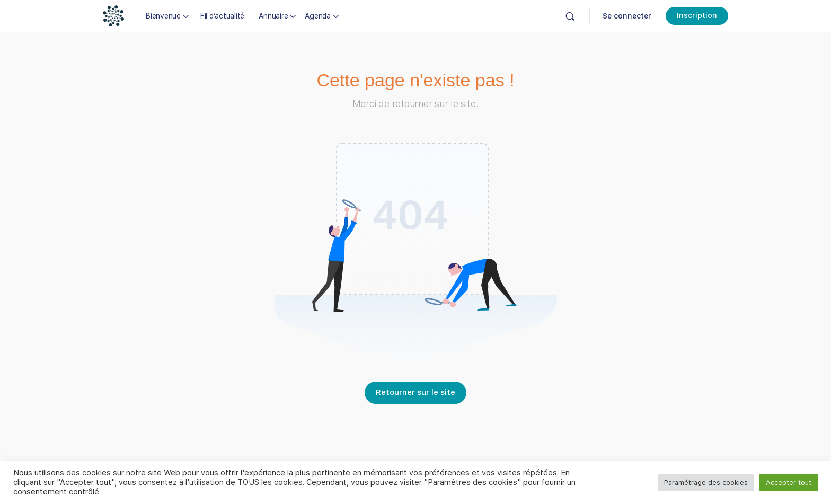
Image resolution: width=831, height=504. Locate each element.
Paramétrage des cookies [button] (706, 483)
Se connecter (627, 16)
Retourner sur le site (415, 392)
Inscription (697, 15)
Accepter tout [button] (789, 483)
